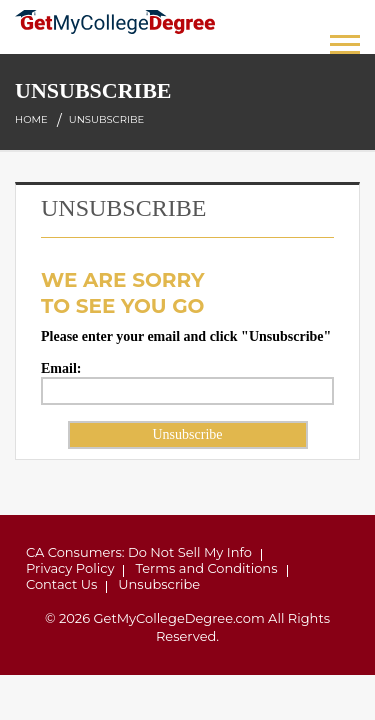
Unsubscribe (159, 584)
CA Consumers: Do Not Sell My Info (139, 552)
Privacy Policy (70, 568)
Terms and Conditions (206, 568)
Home (31, 119)
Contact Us (61, 584)
